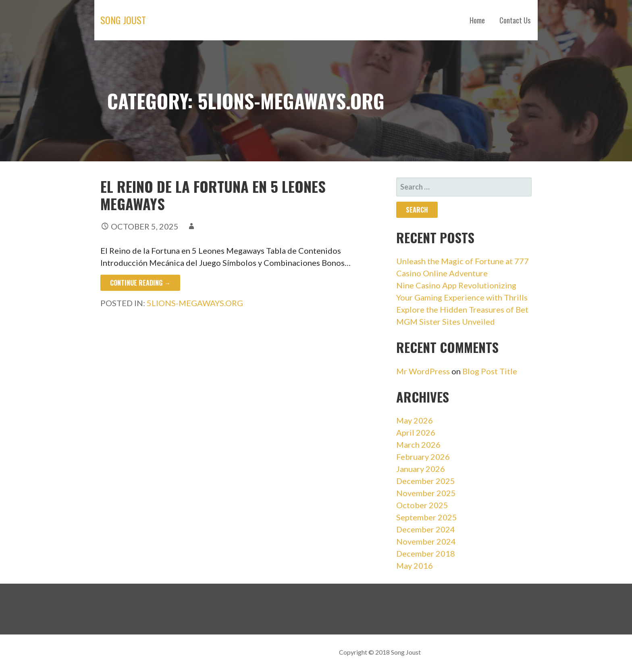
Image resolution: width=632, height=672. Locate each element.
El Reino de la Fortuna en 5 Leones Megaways (213, 195)
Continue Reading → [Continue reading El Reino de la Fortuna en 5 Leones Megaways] (140, 283)
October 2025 (422, 505)
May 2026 (415, 420)
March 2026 (418, 445)
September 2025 (427, 517)
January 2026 (421, 469)
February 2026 (423, 457)
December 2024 (426, 529)
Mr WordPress (423, 371)
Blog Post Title (490, 371)
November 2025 (426, 493)
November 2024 (426, 541)
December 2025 (426, 481)
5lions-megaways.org (195, 303)
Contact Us (515, 20)
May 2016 (415, 566)
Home (477, 20)
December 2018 (426, 553)
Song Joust (123, 20)
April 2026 (416, 432)
